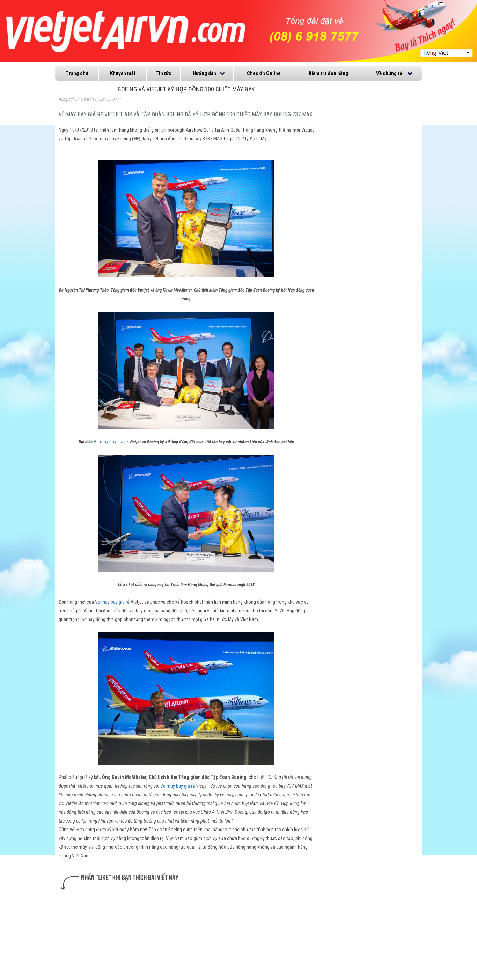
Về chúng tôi (390, 73)
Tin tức (164, 73)
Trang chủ (77, 73)
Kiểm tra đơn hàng (328, 73)
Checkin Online (264, 73)
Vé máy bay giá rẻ (111, 442)
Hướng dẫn (204, 73)
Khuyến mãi (123, 73)
